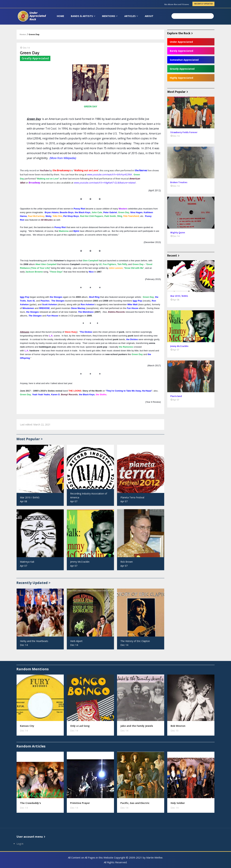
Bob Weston (178, 726)
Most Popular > (30, 439)
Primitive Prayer (80, 803)
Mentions (110, 16)
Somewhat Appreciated (184, 60)
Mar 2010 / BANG (30, 497)
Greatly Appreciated (182, 69)
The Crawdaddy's (30, 803)
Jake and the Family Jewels (137, 726)
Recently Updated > (33, 583)
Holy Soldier (178, 803)
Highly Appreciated (181, 78)
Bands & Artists (83, 16)
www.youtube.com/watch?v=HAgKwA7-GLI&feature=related (105, 183)
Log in (20, 844)
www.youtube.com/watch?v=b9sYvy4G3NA (109, 174)
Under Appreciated (181, 42)
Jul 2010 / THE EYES (179, 4)
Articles (131, 16)
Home (60, 16)
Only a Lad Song (80, 726)
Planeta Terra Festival (132, 497)
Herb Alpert (76, 641)
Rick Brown (127, 562)
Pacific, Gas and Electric (135, 803)
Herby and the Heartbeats (34, 641)
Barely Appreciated (181, 51)
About (149, 16)
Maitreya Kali (27, 562)
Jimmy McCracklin (80, 562)
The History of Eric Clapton (135, 641)
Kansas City (27, 726)
